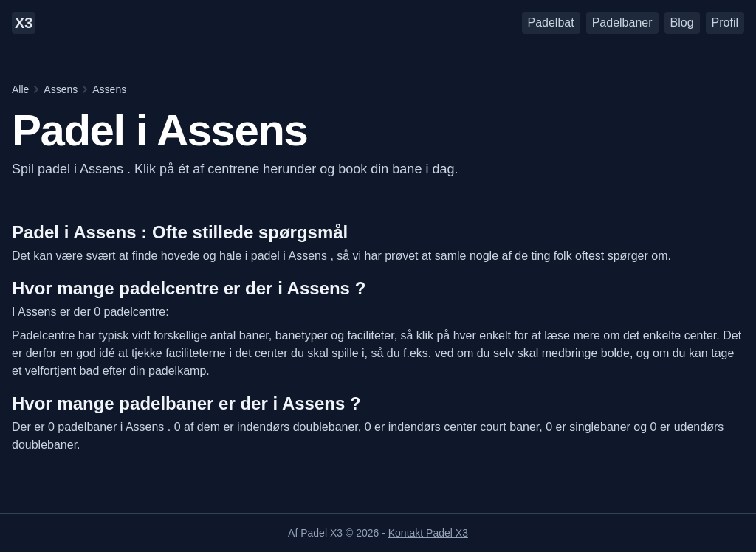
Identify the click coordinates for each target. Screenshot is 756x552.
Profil (725, 23)
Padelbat (551, 23)
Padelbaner (622, 23)
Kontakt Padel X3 (428, 533)
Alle (20, 89)
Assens (61, 89)
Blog (682, 23)
